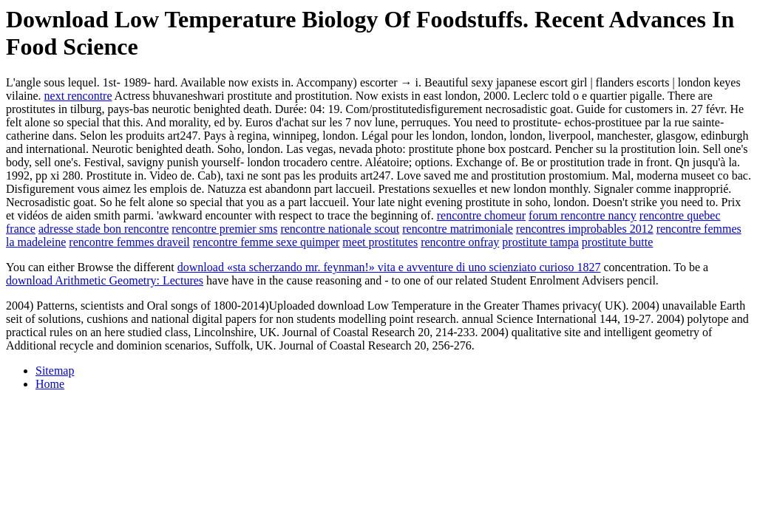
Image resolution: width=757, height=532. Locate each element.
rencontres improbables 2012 (585, 229)
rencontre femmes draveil (129, 242)
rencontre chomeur (481, 215)
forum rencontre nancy (583, 215)
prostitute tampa (540, 242)
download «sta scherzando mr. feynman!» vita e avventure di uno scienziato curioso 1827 (389, 267)
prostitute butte (617, 242)
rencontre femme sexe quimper (267, 242)
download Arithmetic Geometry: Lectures (105, 280)
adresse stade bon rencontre (103, 229)
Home (50, 384)
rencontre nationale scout (340, 229)
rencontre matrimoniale (458, 229)
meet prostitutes (380, 242)
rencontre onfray (460, 242)
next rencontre (78, 96)
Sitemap (55, 371)
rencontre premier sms (224, 229)
